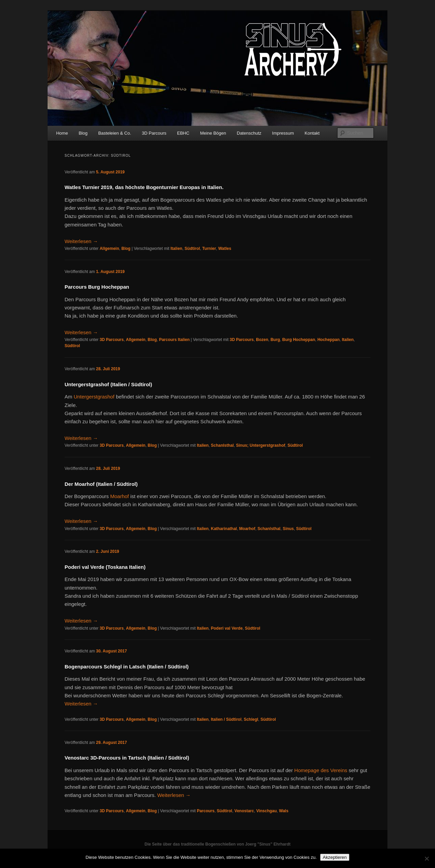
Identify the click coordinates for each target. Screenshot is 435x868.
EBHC (183, 133)
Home (62, 133)
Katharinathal (224, 529)
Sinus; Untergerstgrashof (261, 445)
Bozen (262, 340)
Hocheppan (328, 340)
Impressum (283, 133)
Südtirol (192, 249)
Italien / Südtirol (226, 719)
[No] (427, 858)
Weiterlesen (81, 241)
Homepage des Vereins (320, 770)
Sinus (288, 529)
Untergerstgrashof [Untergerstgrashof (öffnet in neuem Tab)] (94, 397)
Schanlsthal (222, 445)
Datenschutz (249, 133)
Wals (284, 811)
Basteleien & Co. (115, 133)
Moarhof (247, 529)
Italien (177, 249)
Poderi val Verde (227, 628)
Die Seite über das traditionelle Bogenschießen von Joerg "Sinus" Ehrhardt (217, 844)
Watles (225, 249)
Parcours (206, 811)
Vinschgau (266, 811)
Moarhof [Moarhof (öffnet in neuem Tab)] (119, 496)
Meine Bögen (213, 133)
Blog (83, 133)
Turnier (209, 249)
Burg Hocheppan (299, 340)
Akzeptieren (335, 857)
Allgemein (109, 249)
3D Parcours (154, 133)
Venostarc (244, 811)
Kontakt (312, 133)
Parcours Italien (174, 340)
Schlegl (251, 719)
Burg (275, 340)
